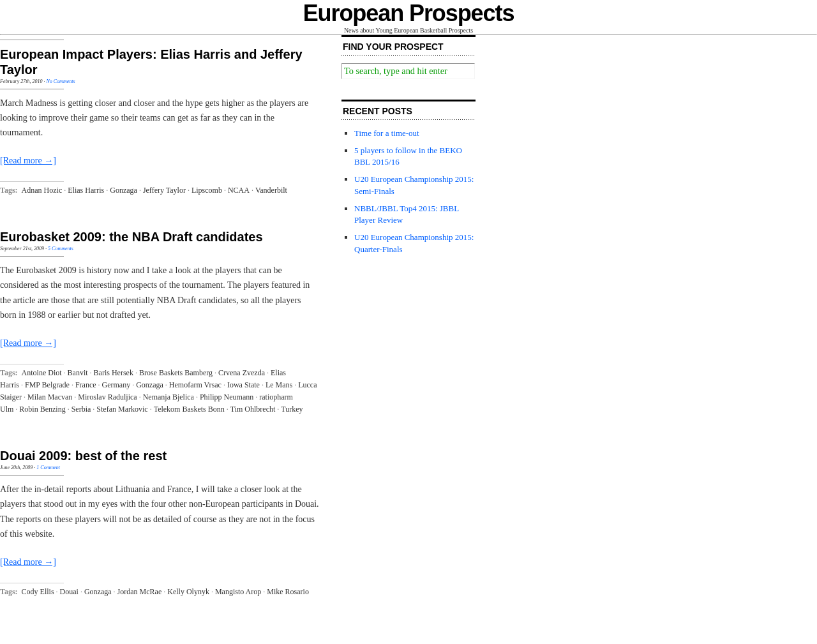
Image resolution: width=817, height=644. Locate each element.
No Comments (60, 81)
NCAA (239, 190)
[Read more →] (28, 161)
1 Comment (48, 468)
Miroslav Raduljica (107, 397)
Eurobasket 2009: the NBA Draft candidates (131, 237)
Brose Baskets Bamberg (176, 373)
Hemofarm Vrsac (195, 385)
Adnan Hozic (42, 190)
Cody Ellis (38, 592)
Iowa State (244, 385)
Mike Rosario (288, 592)
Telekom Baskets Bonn (189, 409)
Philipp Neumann (227, 397)
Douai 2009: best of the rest (83, 456)
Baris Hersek (114, 373)
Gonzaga (124, 190)
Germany (116, 385)
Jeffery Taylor (164, 190)
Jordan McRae (140, 592)
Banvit (78, 373)
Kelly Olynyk (188, 592)
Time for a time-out (387, 133)
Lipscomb (207, 190)
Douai (69, 592)
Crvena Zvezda (242, 373)
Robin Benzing (42, 409)
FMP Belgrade (47, 385)
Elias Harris (86, 190)
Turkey (292, 409)
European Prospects (409, 13)
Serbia (81, 409)
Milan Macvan (50, 397)
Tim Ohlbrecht (253, 409)
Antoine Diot (42, 373)
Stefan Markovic (122, 409)
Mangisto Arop (238, 592)
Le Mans (279, 385)
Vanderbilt (271, 190)
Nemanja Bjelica (169, 397)
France (86, 385)
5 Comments (61, 249)
